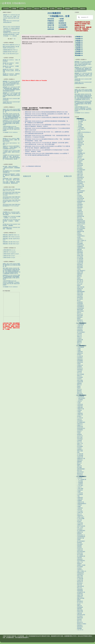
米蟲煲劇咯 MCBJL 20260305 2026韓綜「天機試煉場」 (11, 228)
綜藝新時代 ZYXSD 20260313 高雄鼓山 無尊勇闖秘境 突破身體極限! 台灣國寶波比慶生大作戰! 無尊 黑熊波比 (11, 123)
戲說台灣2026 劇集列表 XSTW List (11, 45)
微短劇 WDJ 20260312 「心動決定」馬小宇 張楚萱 (11, 64)
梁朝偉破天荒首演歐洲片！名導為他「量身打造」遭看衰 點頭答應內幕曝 (11, 175)
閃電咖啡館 (51, 21)
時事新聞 (67, 9)
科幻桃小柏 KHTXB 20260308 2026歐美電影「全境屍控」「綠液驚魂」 (11, 221)
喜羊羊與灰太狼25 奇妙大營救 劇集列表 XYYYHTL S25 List (12, 190)
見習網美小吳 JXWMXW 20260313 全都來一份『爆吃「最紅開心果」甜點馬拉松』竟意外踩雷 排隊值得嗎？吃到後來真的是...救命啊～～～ (11, 158)
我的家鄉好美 (62, 23)
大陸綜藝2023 (79, 39)
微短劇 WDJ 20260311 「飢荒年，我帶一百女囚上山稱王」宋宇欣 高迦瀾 (11, 71)
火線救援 (61, 21)
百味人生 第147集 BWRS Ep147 (11, 54)
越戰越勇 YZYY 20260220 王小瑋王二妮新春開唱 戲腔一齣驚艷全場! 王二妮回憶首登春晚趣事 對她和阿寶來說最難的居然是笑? (11, 89)
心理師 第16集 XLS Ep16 (9, 258)
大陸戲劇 (21, 9)
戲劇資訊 (60, 9)
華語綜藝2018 (79, 55)
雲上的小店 (51, 27)
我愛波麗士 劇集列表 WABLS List (11, 235)
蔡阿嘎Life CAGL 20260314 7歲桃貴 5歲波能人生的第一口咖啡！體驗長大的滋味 (11, 140)
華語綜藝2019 (79, 53)
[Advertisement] (47, 94)
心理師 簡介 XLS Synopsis (9, 252)
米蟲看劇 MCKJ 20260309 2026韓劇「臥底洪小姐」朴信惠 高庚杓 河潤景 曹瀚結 (11, 213)
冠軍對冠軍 (51, 29)
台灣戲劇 (14, 9)
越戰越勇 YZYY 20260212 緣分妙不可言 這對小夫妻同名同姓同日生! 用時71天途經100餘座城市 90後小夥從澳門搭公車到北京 (11, 83)
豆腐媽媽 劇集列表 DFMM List (10, 50)
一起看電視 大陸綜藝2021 (13, 3)
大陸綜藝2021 (79, 47)
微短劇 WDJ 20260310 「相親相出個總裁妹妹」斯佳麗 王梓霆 (11, 75)
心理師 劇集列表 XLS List (9, 250)
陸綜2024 (37, 9)
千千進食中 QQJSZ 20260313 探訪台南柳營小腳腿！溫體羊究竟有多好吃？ (11, 152)
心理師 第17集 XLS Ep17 (9, 256)
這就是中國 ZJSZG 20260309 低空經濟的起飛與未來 (11, 103)
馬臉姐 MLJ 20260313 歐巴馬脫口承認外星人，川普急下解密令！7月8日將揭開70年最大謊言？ (11, 147)
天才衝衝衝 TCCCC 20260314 (10, 132)
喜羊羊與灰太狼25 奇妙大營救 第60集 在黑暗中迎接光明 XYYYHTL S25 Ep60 (12, 194)
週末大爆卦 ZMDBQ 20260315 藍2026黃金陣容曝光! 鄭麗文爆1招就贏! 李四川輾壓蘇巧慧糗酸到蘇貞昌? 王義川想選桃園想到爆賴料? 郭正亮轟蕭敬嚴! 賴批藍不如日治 (12, 116)
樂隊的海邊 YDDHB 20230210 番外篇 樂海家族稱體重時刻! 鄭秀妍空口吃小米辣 (46, 112)
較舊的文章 (68, 176)
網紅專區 (45, 9)
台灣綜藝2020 (79, 49)
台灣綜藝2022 (79, 41)
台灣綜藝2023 (79, 37)
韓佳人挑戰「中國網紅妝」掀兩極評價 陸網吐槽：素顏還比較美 (11, 183)
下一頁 (14, 39)
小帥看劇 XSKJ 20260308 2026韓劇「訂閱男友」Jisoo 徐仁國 (12, 217)
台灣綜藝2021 (79, 45)
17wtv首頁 (6, 9)
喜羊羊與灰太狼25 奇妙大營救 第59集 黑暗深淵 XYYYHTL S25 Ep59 (12, 198)
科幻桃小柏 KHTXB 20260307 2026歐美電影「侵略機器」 (11, 225)
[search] (85, 17)
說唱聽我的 (51, 23)
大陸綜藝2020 (79, 51)
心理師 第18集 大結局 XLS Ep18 (11, 254)
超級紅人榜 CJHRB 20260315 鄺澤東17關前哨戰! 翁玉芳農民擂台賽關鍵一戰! (12, 111)
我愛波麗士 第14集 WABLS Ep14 (11, 242)
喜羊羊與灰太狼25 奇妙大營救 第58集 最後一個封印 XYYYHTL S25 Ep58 (12, 201)
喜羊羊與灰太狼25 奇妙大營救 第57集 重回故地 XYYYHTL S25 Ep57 (12, 205)
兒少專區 (52, 9)
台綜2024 (29, 9)
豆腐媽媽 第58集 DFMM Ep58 (10, 52)
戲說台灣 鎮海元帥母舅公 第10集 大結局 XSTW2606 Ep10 (11, 47)
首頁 (47, 176)
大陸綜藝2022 (79, 43)
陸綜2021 (83, 9)
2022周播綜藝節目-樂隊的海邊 (33, 166)
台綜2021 (75, 9)
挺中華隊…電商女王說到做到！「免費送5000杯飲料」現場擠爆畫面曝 (11, 168)
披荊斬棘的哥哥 (63, 27)
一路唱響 (61, 19)
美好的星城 (51, 19)
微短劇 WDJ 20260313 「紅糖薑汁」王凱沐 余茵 (11, 67)
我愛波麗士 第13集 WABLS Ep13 (11, 244)
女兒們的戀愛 (62, 25)
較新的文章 (27, 176)
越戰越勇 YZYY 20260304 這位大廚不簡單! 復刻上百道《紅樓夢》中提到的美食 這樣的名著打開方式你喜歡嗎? (11, 95)
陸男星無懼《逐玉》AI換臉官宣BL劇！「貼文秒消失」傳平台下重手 (11, 179)
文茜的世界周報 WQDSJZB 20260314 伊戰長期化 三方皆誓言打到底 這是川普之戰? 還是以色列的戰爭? (11, 129)
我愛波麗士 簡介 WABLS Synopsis (11, 237)
